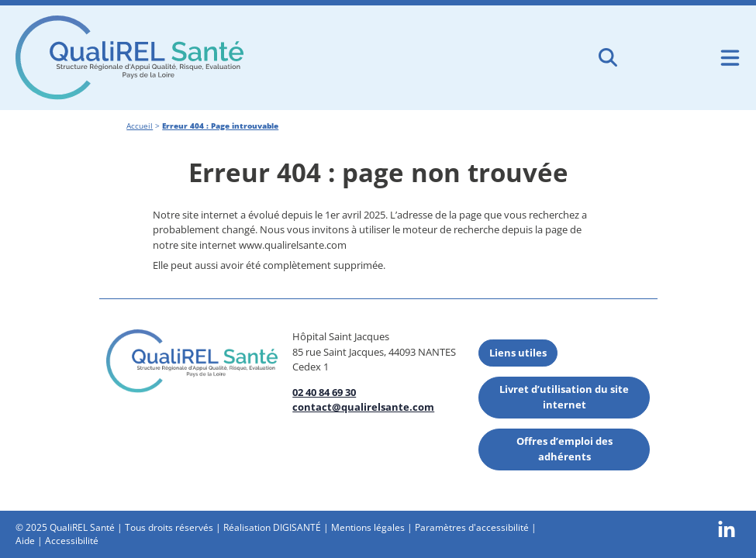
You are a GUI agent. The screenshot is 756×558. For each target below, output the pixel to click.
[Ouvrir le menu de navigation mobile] (730, 58)
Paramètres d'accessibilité (472, 527)
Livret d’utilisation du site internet (564, 397)
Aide (25, 540)
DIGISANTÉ (297, 527)
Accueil (140, 126)
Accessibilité (72, 540)
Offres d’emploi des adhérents (564, 449)
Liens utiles (518, 353)
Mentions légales (368, 527)
